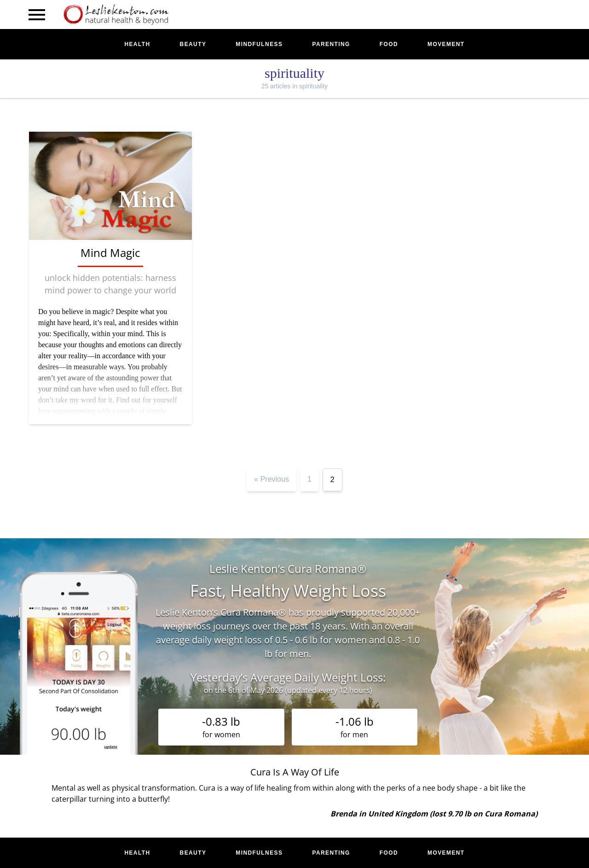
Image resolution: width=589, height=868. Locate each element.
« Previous (271, 479)
